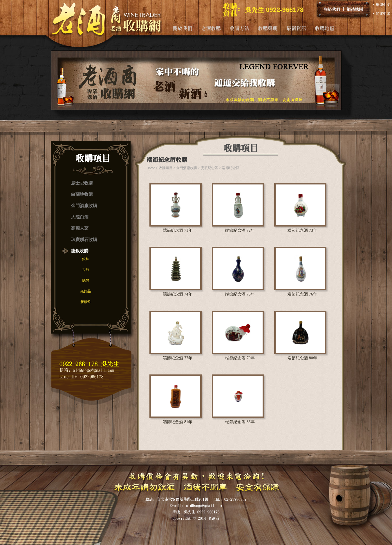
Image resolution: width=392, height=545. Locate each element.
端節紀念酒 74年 (178, 294)
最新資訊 (296, 28)
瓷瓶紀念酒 (209, 168)
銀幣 (86, 259)
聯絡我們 (332, 9)
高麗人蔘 (80, 228)
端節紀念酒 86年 (240, 422)
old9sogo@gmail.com (94, 370)
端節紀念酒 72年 (240, 230)
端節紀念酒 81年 (178, 422)
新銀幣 (86, 302)
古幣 (86, 270)
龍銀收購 (80, 251)
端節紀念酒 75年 (240, 294)
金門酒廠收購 (84, 206)
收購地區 (325, 28)
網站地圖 (355, 9)
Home (151, 168)
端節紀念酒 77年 (178, 358)
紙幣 (86, 280)
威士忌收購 (82, 183)
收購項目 (166, 168)
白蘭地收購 (82, 194)
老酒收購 (211, 28)
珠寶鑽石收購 (84, 240)
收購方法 (239, 28)
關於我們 (183, 28)
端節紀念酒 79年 (240, 358)
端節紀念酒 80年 (302, 358)
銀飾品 (86, 291)
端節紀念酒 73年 (302, 230)
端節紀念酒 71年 (178, 230)
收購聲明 (268, 28)
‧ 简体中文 (381, 13)
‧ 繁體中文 (381, 5)
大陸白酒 (80, 217)
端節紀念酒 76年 (302, 294)
